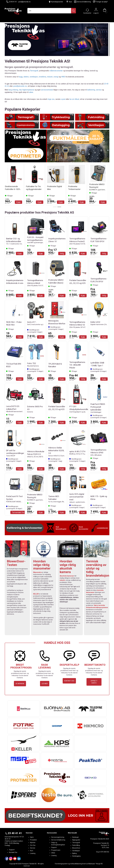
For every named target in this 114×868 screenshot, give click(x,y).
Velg (62, 253)
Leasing (33, 853)
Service (33, 848)
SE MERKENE (20, 684)
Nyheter (33, 843)
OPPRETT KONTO (94, 682)
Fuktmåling (76, 845)
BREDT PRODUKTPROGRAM (23, 666)
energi (56, 77)
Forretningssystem (61, 864)
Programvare (56, 850)
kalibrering (91, 90)
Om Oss (33, 845)
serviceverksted (47, 90)
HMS (63, 77)
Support (12, 850)
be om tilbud (74, 99)
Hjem (32, 837)
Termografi (34, 71)
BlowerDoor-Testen (16, 563)
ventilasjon (34, 77)
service (99, 90)
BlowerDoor (76, 848)
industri (50, 77)
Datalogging (76, 856)
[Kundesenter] (87, 10)
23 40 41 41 (12, 2)
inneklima (42, 77)
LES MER (45, 684)
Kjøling (74, 853)
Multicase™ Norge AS (96, 864)
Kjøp (20, 202)
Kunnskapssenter (57, 2)
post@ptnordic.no (24, 2)
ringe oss (51, 99)
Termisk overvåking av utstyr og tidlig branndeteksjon (98, 568)
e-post (63, 99)
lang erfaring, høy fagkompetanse (21, 90)
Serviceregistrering (58, 837)
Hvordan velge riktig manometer (42, 565)
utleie (31, 92)
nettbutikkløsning (76, 864)
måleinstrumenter (56, 71)
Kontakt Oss (13, 852)
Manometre (37, 572)
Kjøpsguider (76, 840)
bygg (21, 77)
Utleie (53, 853)
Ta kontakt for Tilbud (21, 512)
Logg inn (96, 10)
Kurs (69, 2)
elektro (26, 77)
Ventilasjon (76, 851)
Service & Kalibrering (82, 2)
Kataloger (76, 837)
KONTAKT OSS (69, 681)
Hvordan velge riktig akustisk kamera (68, 567)
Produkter (33, 840)
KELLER (36, 594)
